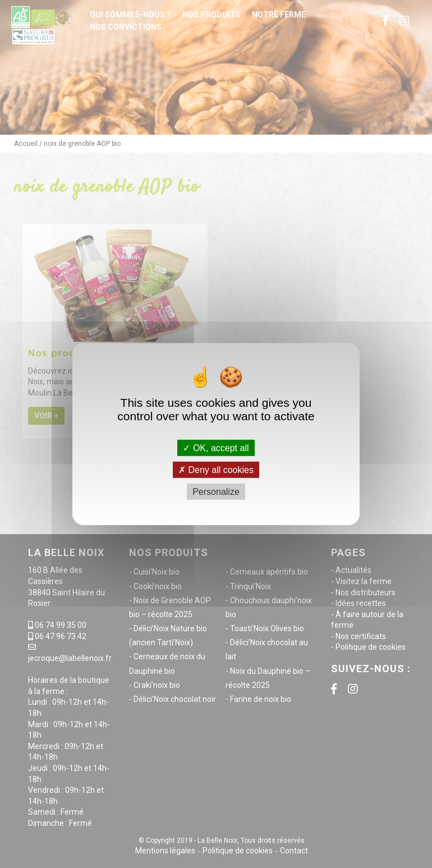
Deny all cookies (216, 469)
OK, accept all (216, 447)
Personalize (216, 492)
